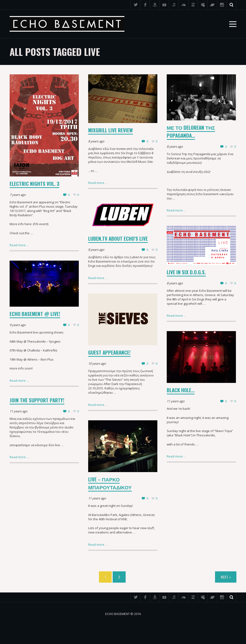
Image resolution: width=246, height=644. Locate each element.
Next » (226, 577)
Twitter (135, 5)
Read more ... (19, 245)
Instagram (222, 5)
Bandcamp (212, 5)
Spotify (193, 5)
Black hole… (181, 390)
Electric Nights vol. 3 (34, 184)
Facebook (145, 5)
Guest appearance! (109, 352)
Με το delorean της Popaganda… (191, 131)
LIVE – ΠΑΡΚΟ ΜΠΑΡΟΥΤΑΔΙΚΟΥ (110, 483)
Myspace (203, 5)
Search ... (232, 5)
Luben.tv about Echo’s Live (118, 238)
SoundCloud (184, 5)
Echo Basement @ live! (35, 314)
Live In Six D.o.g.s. (186, 272)
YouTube (164, 5)
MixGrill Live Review (111, 130)
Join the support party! (37, 400)
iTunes (174, 5)
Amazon (155, 5)
